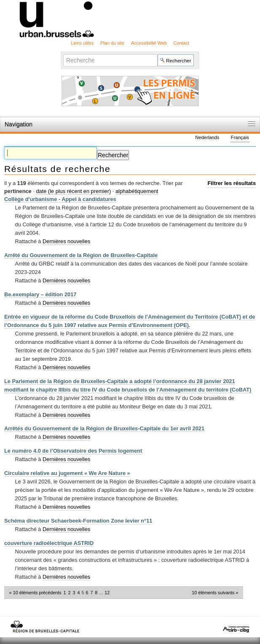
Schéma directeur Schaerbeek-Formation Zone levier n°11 (78, 521)
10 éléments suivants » (215, 593)
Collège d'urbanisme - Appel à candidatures (60, 199)
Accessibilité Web (149, 43)
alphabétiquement (137, 191)
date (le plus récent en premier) (73, 191)
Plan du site (112, 43)
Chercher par (63, 54)
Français (240, 138)
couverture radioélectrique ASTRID (49, 543)
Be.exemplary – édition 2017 (40, 294)
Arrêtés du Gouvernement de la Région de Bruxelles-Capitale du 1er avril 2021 (104, 428)
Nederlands (207, 138)
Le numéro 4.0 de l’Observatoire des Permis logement (73, 451)
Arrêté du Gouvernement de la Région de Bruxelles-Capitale (81, 255)
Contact (181, 43)
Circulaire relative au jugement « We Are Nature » (67, 473)
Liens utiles (82, 43)
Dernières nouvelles (66, 241)
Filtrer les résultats (232, 183)
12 (107, 593)
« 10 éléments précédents (35, 593)
